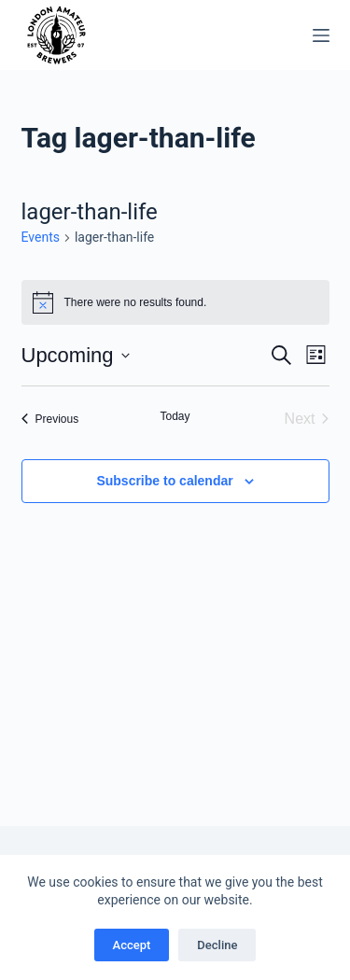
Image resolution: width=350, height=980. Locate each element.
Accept (132, 945)
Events (41, 237)
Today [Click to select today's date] (175, 416)
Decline (217, 945)
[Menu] (321, 35)
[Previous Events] (50, 419)
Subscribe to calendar (164, 481)
